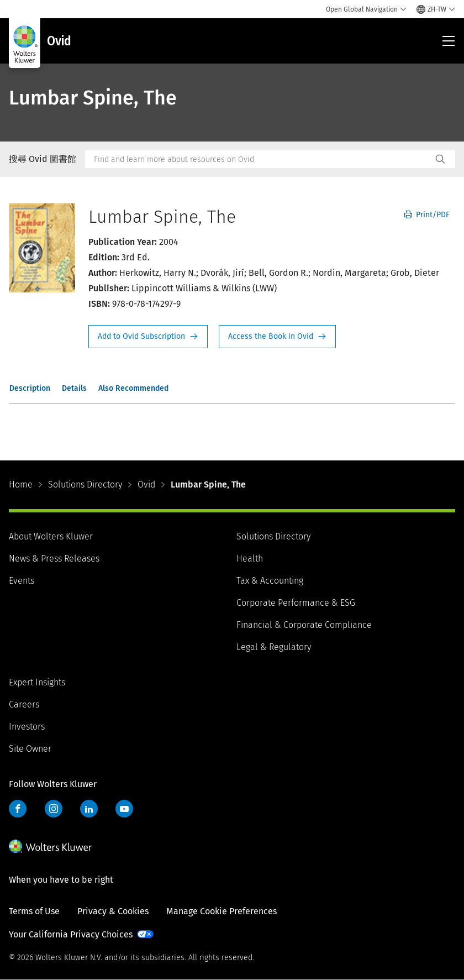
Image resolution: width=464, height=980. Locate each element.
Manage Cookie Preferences (222, 911)
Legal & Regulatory (274, 647)
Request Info (148, 337)
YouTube (124, 809)
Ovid (146, 484)
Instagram (54, 809)
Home (21, 484)
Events (22, 581)
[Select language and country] (436, 9)
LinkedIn (89, 809)
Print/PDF (427, 215)
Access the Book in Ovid (277, 337)
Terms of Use (34, 911)
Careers (24, 704)
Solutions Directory (85, 484)
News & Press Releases (54, 559)
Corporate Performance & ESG (296, 603)
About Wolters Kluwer (51, 536)
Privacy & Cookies (113, 911)
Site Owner (30, 749)
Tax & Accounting (270, 581)
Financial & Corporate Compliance (304, 625)
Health (250, 559)
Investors (27, 727)
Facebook (18, 809)
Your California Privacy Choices (71, 934)
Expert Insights (37, 682)
